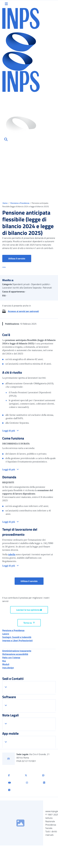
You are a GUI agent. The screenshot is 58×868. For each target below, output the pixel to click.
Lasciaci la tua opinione (29, 610)
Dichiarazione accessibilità (15, 654)
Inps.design (8, 668)
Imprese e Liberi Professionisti (17, 640)
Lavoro (6, 634)
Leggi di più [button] (9, 431)
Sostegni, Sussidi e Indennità (17, 637)
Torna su (29, 623)
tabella (12, 554)
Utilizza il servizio (17, 258)
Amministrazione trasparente (17, 651)
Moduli (6, 664)
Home (5, 203)
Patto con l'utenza (11, 657)
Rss (4, 661)
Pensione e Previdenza (20, 203)
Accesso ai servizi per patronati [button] (23, 311)
